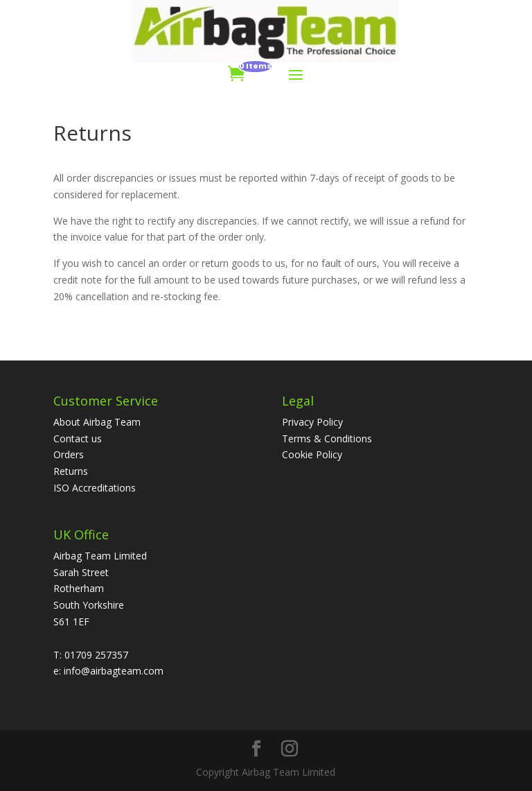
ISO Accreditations (95, 488)
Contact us (78, 438)
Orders (69, 454)
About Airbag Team (97, 422)
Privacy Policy (312, 422)
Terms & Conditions (327, 438)
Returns (71, 471)
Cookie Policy (312, 454)
